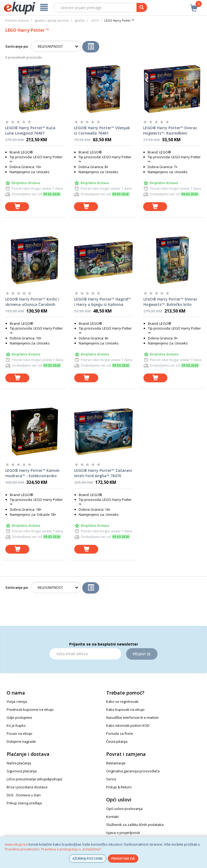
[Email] (85, 654)
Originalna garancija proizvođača (133, 771)
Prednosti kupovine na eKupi (30, 709)
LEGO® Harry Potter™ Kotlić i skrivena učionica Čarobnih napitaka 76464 (32, 302)
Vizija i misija (17, 701)
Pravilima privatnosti (21, 849)
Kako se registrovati (122, 701)
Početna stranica (17, 20)
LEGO (95, 20)
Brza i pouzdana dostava (27, 787)
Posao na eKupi (19, 733)
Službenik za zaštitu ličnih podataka (135, 825)
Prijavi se (142, 654)
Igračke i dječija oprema (52, 20)
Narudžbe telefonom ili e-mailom (132, 717)
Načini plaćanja (19, 763)
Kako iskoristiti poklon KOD (128, 725)
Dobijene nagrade (21, 741)
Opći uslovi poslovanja (124, 809)
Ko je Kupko (16, 725)
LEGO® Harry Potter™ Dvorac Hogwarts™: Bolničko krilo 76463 (170, 302)
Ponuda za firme (120, 733)
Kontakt (112, 817)
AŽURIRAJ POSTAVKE (88, 859)
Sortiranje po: (17, 46)
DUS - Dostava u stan (24, 795)
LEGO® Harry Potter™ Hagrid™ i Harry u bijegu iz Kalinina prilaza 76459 (103, 302)
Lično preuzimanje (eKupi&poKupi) (34, 779)
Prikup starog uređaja (24, 803)
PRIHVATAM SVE (123, 859)
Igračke (80, 20)
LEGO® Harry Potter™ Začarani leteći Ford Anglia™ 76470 (103, 473)
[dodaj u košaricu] (17, 207)
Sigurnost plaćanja (22, 771)
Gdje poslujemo (19, 717)
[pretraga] (142, 7)
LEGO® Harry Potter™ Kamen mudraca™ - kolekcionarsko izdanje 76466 (32, 473)
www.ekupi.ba (16, 844)
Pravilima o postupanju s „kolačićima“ (71, 849)
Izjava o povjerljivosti (123, 833)
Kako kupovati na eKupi (125, 709)
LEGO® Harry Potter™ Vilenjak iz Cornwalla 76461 (102, 130)
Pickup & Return (119, 787)
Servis (111, 779)
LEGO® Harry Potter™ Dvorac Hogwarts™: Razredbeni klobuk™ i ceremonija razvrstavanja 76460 (170, 131)
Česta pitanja (117, 741)
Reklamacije (116, 763)
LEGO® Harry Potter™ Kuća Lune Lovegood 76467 (30, 130)
